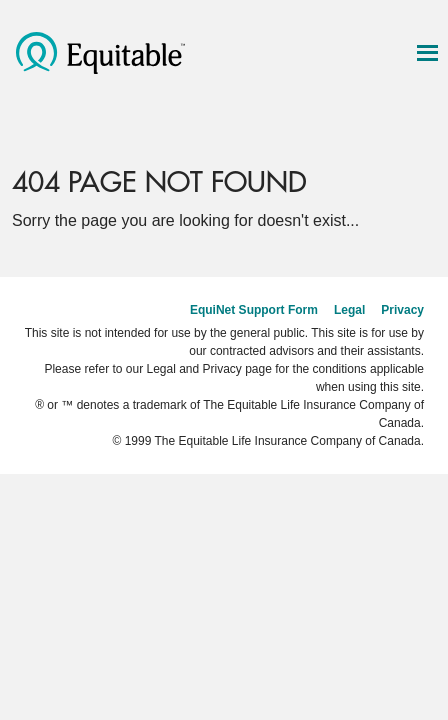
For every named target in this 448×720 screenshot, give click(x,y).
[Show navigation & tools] (427, 53)
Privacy (402, 310)
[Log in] (427, 130)
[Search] (343, 130)
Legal (349, 310)
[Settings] (385, 130)
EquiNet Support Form (254, 310)
